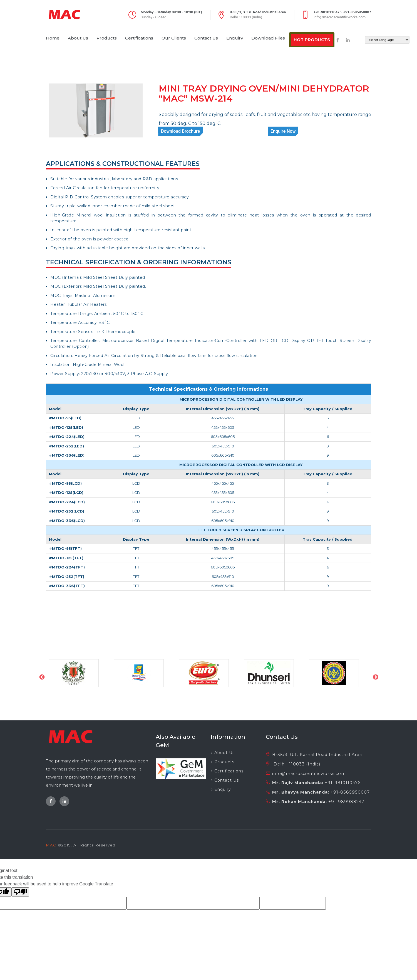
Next (375, 677)
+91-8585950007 (350, 792)
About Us (224, 753)
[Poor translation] (20, 892)
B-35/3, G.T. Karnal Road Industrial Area (317, 755)
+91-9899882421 (347, 802)
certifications (139, 38)
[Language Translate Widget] (387, 40)
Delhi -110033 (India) (296, 764)
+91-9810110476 (343, 783)
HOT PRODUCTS (312, 40)
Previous (42, 677)
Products (224, 762)
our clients (174, 38)
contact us (206, 38)
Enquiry (223, 789)
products (107, 38)
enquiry (235, 38)
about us (78, 38)
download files (268, 38)
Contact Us (227, 780)
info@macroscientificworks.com (309, 774)
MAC (51, 845)
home (53, 38)
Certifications (229, 771)
